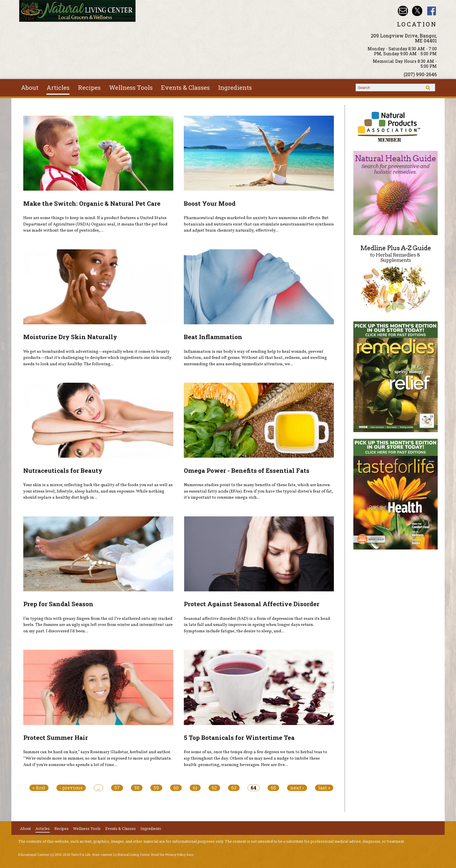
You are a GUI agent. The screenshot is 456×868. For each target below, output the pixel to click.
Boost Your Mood (210, 203)
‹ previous (71, 788)
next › (297, 788)
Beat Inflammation (213, 337)
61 (195, 788)
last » (324, 788)
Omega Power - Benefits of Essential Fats (247, 470)
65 (273, 788)
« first (39, 788)
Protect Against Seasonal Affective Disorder (252, 604)
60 (176, 788)
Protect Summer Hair (56, 738)
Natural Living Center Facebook (432, 11)
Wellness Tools (131, 87)
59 (156, 788)
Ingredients (235, 87)
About (30, 87)
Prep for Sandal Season (58, 604)
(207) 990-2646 (420, 74)
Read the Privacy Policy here (172, 855)
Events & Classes (185, 87)
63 (234, 788)
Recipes (89, 87)
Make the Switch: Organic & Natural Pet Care (92, 203)
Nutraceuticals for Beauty (63, 470)
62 (214, 788)
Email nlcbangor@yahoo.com (403, 11)
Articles (58, 87)
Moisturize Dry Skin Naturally (70, 337)
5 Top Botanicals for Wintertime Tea (239, 738)
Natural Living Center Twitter (417, 11)
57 (117, 788)
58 (137, 788)
